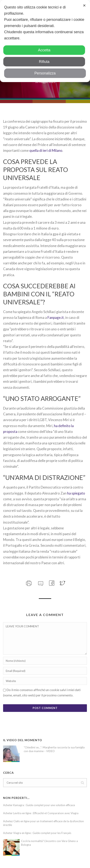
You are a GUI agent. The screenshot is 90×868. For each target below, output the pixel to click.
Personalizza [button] (45, 73)
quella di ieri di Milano (46, 150)
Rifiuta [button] (44, 62)
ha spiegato (76, 493)
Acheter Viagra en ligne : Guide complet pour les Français (37, 833)
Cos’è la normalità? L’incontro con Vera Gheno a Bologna (49, 843)
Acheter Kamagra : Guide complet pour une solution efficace (39, 805)
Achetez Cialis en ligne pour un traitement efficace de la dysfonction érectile (43, 823)
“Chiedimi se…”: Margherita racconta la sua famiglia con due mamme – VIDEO (54, 749)
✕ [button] (84, 6)
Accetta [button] (44, 50)
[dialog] (45, 41)
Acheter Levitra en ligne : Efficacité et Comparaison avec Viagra (41, 813)
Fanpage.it (55, 317)
